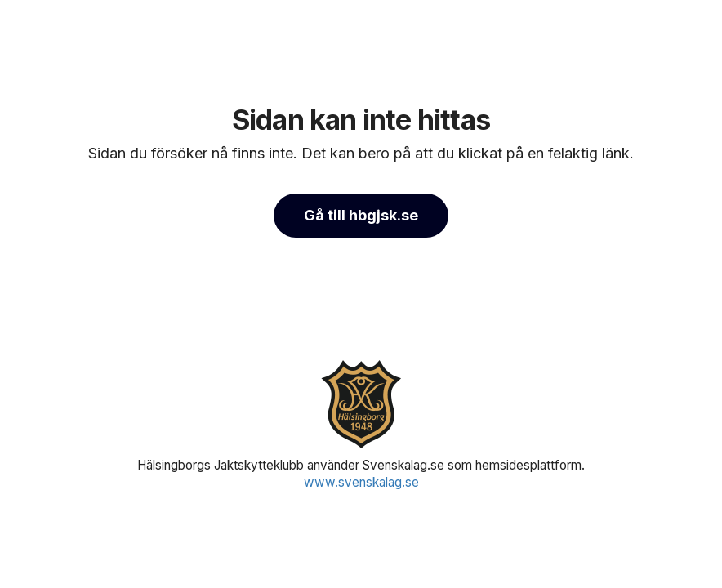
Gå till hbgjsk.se (361, 215)
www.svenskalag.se (361, 482)
